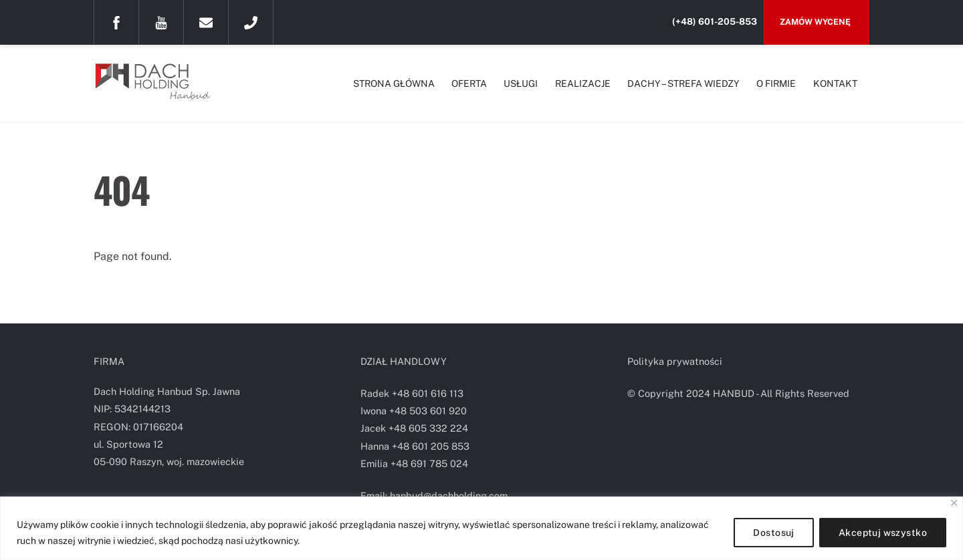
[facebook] (116, 21)
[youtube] (161, 21)
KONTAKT (835, 84)
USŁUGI (521, 84)
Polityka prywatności (675, 361)
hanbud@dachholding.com (449, 496)
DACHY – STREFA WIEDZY (683, 84)
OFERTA (469, 84)
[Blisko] (954, 503)
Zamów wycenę (816, 22)
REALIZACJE (583, 84)
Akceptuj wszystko (883, 533)
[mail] (206, 21)
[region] (481, 528)
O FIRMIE (776, 84)
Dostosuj (773, 533)
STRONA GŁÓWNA (394, 84)
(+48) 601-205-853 (715, 21)
